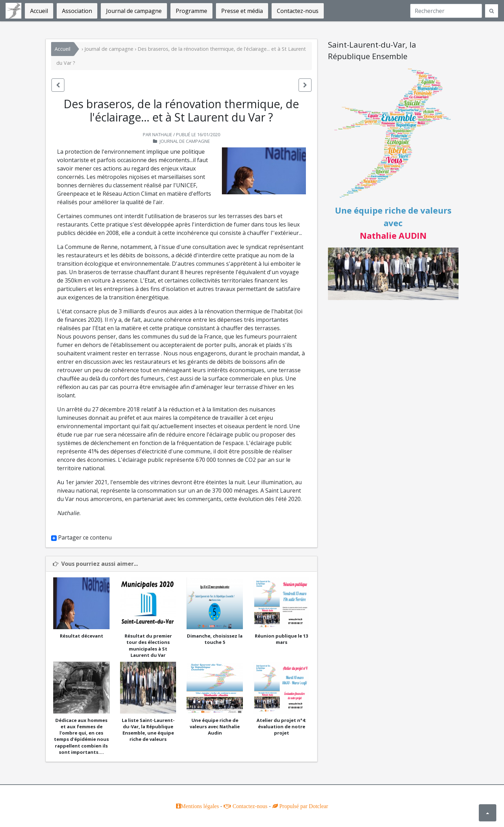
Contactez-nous (249, 806)
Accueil (62, 49)
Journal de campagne (109, 49)
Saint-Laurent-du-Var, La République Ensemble (13, 11)
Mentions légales (200, 806)
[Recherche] (446, 11)
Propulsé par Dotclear (303, 806)
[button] (58, 85)
